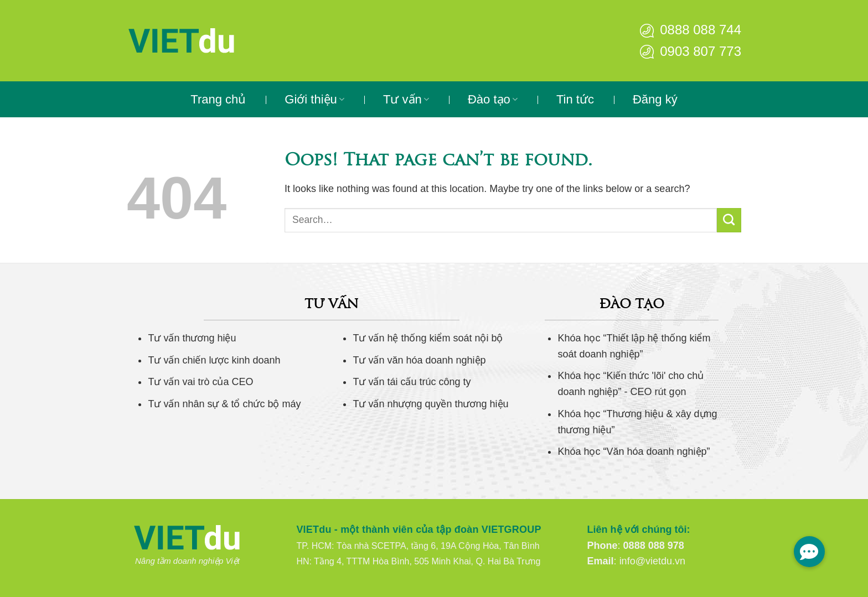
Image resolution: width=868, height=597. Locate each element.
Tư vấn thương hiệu (192, 338)
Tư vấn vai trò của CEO (200, 382)
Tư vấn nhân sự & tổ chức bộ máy (224, 404)
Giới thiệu (314, 99)
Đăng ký (655, 99)
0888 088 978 (654, 546)
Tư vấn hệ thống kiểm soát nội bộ (428, 338)
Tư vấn (406, 99)
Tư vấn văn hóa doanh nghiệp (419, 360)
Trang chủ (218, 99)
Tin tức (575, 99)
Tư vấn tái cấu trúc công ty (412, 382)
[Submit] (729, 220)
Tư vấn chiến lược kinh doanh (214, 360)
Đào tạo (493, 99)
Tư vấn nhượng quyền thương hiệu (430, 404)
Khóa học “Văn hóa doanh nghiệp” (634, 451)
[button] (809, 552)
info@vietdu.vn (652, 561)
